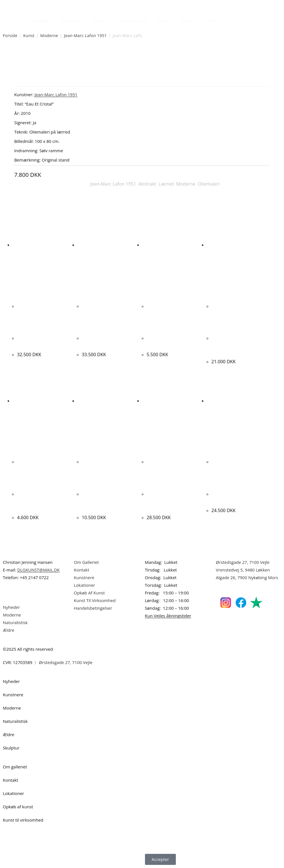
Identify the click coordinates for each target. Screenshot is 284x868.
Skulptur (188, 21)
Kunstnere (70, 21)
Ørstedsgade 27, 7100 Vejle (243, 562)
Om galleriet (15, 767)
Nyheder (40, 21)
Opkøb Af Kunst (89, 593)
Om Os (215, 21)
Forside (10, 36)
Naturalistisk (134, 21)
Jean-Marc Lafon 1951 (85, 36)
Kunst (29, 36)
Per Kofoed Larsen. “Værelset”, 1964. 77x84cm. (38, 501)
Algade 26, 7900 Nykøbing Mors (247, 577)
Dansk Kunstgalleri (28, 6)
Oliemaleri (209, 184)
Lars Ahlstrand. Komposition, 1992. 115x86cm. (103, 501)
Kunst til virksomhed (23, 820)
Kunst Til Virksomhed (95, 600)
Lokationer (85, 585)
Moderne (101, 21)
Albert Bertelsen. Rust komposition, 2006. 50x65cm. (171, 501)
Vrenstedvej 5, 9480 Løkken (243, 570)
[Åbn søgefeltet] (231, 19)
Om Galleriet (86, 562)
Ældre (163, 21)
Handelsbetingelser (93, 608)
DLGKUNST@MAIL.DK (39, 570)
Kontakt (82, 570)
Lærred (166, 184)
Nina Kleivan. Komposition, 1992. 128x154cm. (232, 345)
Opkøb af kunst (18, 807)
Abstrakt (147, 184)
